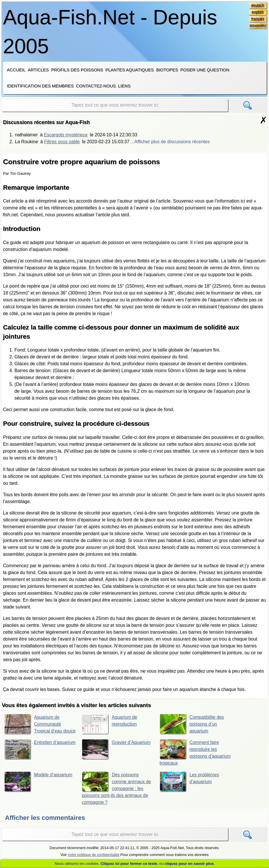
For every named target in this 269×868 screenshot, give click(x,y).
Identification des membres (40, 86)
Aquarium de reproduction (110, 724)
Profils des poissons (77, 70)
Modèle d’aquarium (39, 789)
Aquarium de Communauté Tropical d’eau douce (34, 727)
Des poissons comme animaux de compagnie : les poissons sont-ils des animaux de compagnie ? (117, 795)
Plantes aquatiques (129, 70)
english (258, 12)
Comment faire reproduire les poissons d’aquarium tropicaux (190, 759)
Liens (124, 86)
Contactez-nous (96, 86)
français (258, 19)
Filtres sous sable (62, 142)
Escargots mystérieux (66, 135)
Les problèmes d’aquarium (190, 789)
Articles (38, 70)
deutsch (258, 5)
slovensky (257, 26)
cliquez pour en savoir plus (189, 864)
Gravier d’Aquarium (117, 756)
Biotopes (167, 70)
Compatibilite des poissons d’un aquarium (192, 724)
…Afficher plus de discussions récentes (170, 142)
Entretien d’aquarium (31, 756)
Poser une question (205, 70)
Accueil (16, 70)
